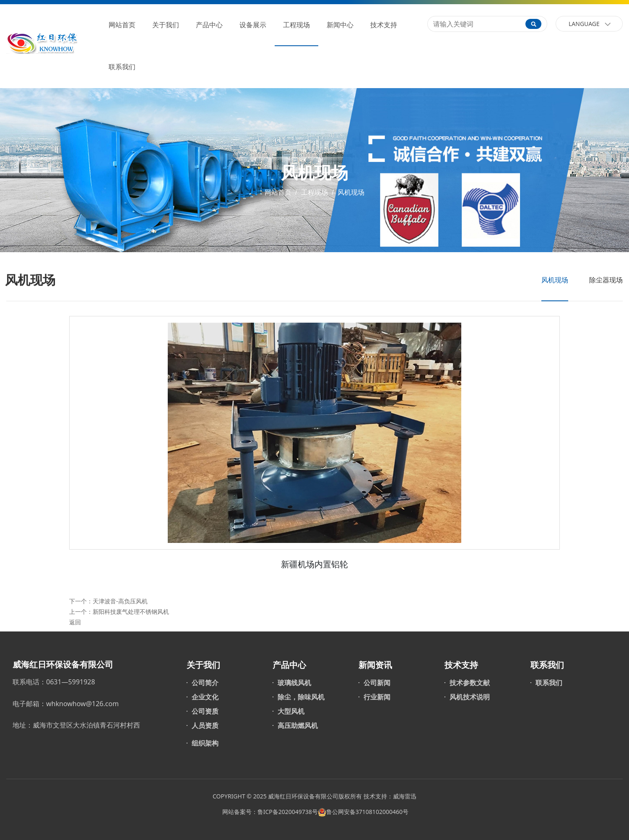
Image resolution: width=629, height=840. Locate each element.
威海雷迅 (405, 796)
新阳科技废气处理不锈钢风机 (131, 612)
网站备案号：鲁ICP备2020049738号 (269, 812)
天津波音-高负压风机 (120, 601)
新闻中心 (340, 25)
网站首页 (122, 25)
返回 (75, 622)
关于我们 (166, 25)
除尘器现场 (606, 280)
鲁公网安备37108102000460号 (367, 812)
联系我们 (122, 67)
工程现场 (296, 25)
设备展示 (253, 25)
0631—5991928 (71, 682)
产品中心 (209, 25)
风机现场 (350, 192)
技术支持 (384, 25)
